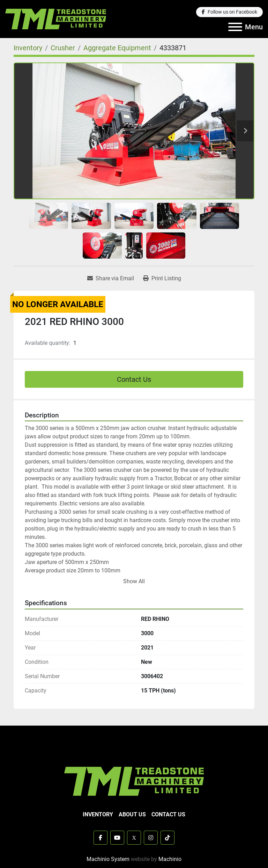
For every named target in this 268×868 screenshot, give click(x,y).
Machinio (170, 859)
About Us (132, 814)
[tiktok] (167, 838)
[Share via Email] (111, 279)
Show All (134, 581)
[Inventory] (28, 48)
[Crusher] (63, 48)
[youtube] (117, 838)
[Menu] (235, 27)
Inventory (98, 814)
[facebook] (229, 12)
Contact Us (134, 379)
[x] (134, 838)
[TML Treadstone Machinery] (134, 781)
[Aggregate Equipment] (117, 48)
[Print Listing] (162, 279)
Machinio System (108, 859)
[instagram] (151, 838)
